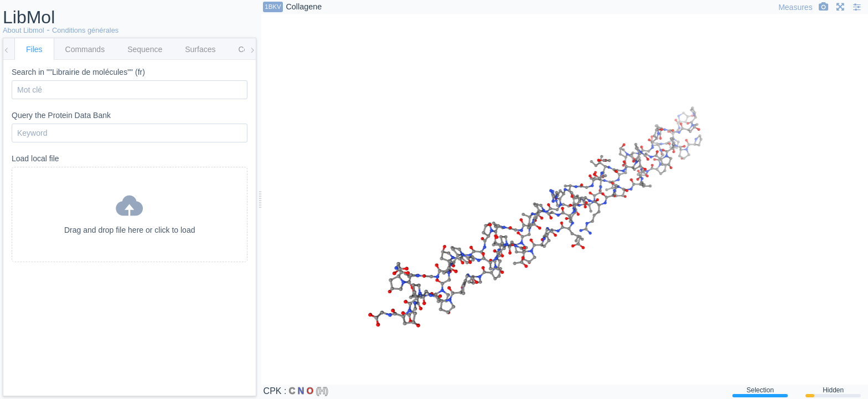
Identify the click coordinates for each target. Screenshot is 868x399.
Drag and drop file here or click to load (130, 212)
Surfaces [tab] (200, 49)
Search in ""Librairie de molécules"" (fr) (130, 84)
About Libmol (24, 30)
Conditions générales (85, 30)
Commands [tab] (85, 49)
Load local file (130, 208)
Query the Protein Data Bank (130, 127)
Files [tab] (34, 49)
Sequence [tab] (145, 49)
